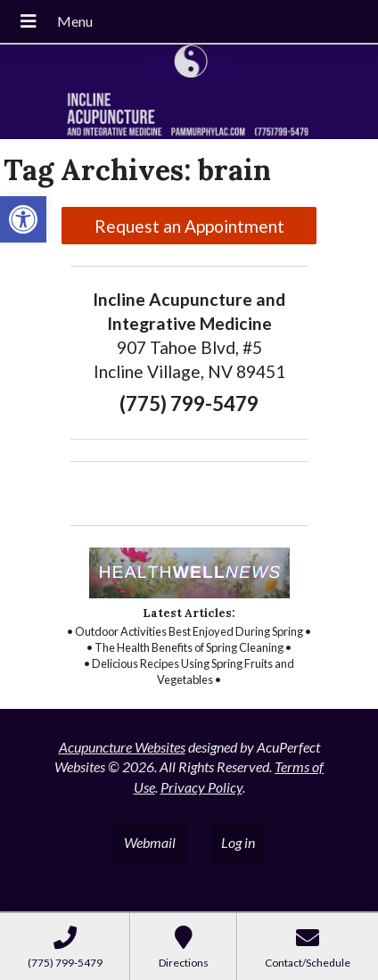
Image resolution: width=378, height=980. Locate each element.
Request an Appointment (189, 226)
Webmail (150, 842)
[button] (23, 219)
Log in (238, 842)
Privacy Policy (201, 787)
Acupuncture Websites (122, 747)
